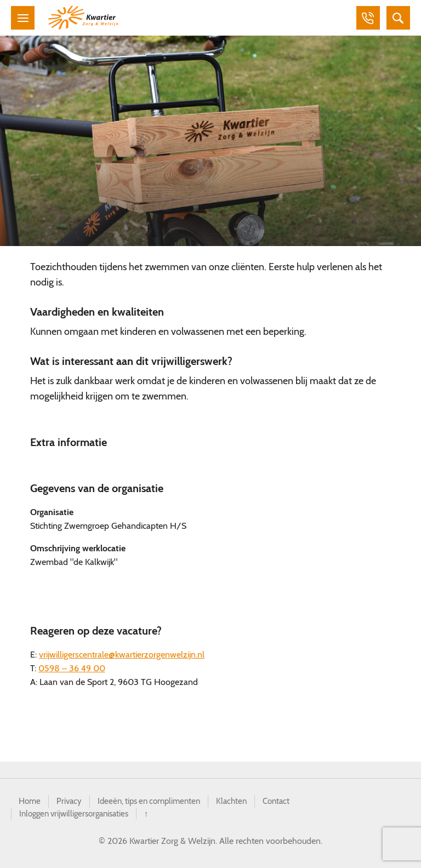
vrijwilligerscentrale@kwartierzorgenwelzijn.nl (122, 657)
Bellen (363, 19)
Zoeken (397, 19)
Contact (289, 804)
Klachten (243, 804)
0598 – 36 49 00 (72, 670)
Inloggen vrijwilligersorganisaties (78, 817)
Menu (24, 19)
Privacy (71, 804)
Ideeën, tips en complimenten (155, 804)
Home (30, 804)
